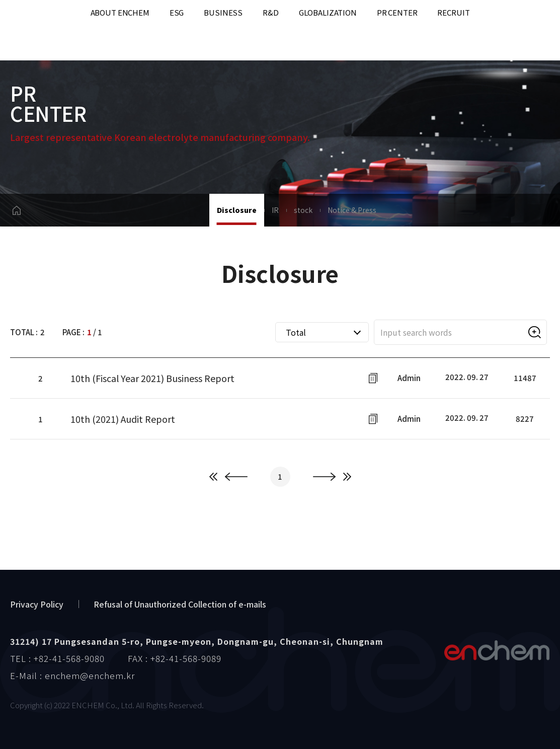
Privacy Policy (37, 604)
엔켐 (497, 650)
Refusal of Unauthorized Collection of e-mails (180, 604)
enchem (35, 30)
